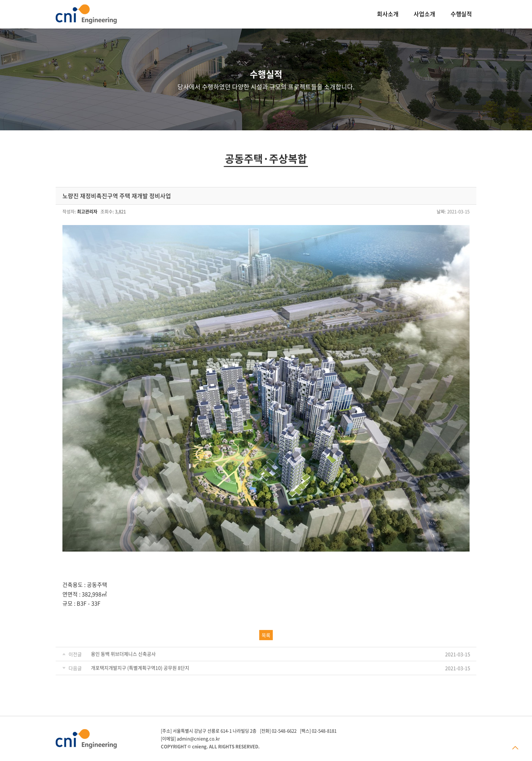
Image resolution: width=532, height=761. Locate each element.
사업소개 (424, 14)
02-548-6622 (284, 731)
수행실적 (461, 14)
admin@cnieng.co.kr (198, 738)
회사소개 (388, 14)
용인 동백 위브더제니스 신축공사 (123, 654)
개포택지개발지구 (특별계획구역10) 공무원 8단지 (140, 668)
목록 (266, 635)
